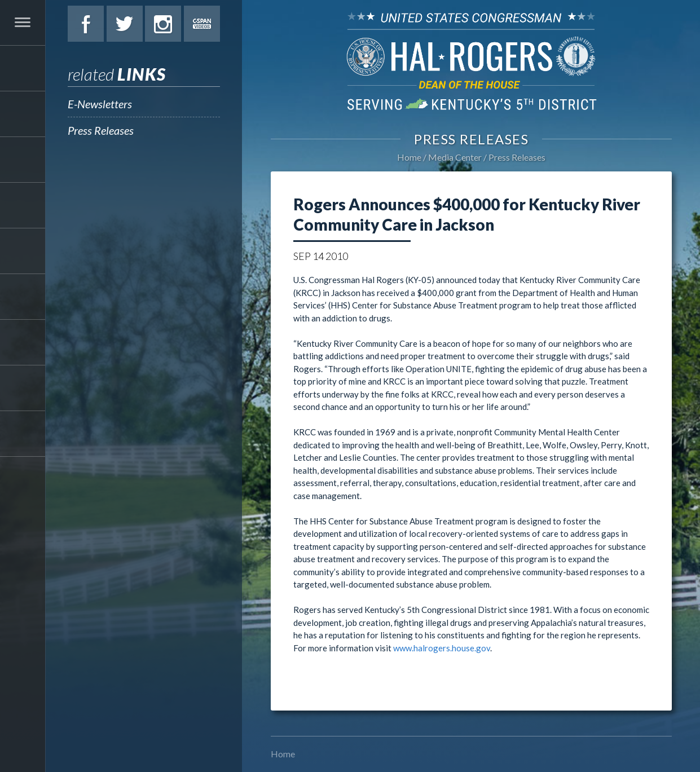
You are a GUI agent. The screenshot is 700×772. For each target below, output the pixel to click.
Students (23, 297)
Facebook (86, 24)
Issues (23, 205)
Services (23, 160)
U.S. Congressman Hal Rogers (471, 61)
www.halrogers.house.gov (442, 648)
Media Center (23, 342)
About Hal (23, 114)
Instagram (163, 24)
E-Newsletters (100, 104)
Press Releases (101, 130)
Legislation (23, 251)
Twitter (125, 24)
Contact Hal (23, 388)
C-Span (202, 24)
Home (409, 157)
